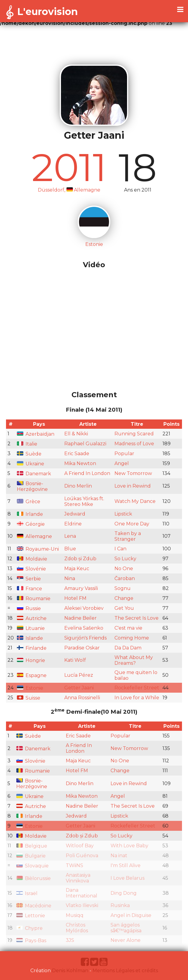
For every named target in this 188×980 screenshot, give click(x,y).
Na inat (119, 856)
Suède (29, 454)
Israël (27, 893)
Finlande (32, 648)
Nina (70, 578)
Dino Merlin (78, 486)
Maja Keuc (77, 569)
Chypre (29, 928)
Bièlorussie (33, 878)
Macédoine (34, 906)
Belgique (32, 846)
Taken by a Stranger (128, 536)
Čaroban (125, 578)
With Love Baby (129, 846)
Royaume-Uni (38, 549)
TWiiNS (74, 865)
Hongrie (31, 660)
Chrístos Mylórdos (77, 928)
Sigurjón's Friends (85, 638)
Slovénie (31, 569)
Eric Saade (77, 454)
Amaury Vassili (81, 588)
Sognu (123, 588)
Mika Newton (80, 463)
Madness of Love (134, 444)
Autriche (32, 618)
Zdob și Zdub (80, 559)
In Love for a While (137, 698)
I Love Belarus (127, 878)
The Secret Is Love (136, 618)
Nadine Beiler (80, 618)
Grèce (29, 502)
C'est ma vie (128, 628)
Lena (70, 536)
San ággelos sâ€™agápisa (126, 928)
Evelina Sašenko (84, 628)
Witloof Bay (80, 846)
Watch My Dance (135, 501)
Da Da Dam (128, 648)
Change (124, 598)
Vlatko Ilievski (82, 905)
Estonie (30, 688)
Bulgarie (31, 856)
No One (124, 569)
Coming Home (132, 638)
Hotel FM (75, 598)
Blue (70, 549)
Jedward (75, 514)
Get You (124, 608)
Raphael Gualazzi (85, 444)
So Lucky (125, 559)
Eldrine (73, 524)
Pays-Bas (31, 941)
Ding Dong (124, 893)
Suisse (29, 698)
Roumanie (34, 599)
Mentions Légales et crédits (125, 971)
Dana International (82, 893)
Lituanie (31, 628)
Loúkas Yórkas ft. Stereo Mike (84, 501)
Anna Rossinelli (82, 698)
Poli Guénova (82, 856)
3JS (70, 940)
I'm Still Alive (126, 865)
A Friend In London (87, 473)
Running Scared (134, 434)
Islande (30, 638)
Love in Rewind (133, 486)
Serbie (29, 579)
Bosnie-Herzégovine (32, 486)
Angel (122, 463)
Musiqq (75, 915)
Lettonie (31, 916)
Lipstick (123, 514)
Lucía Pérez (79, 675)
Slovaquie (32, 866)
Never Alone (126, 940)
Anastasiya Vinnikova (78, 878)
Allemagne (34, 536)
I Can (120, 549)
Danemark (34, 474)
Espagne (32, 675)
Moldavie (32, 559)
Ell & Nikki (76, 434)
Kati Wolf (75, 660)
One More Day (132, 524)
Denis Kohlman (70, 971)
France (29, 589)
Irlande (30, 514)
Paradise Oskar (82, 648)
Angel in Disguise (131, 915)
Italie (27, 444)
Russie (29, 608)
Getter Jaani (79, 688)
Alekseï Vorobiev (84, 608)
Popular (124, 454)
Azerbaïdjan (36, 434)
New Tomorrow (133, 473)
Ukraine (30, 464)
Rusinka (120, 905)
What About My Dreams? (134, 660)
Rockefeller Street (137, 688)
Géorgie (31, 524)
